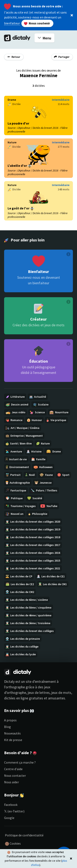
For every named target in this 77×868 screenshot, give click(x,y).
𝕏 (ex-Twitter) (14, 811)
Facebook (11, 805)
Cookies (13, 844)
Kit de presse (13, 740)
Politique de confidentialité (24, 835)
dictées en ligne (16, 698)
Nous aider (11, 782)
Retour (14, 57)
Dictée (14, 104)
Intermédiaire (61, 100)
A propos (10, 720)
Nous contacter (15, 775)
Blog (7, 727)
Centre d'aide (13, 769)
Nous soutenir (37, 23)
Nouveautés (12, 733)
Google (9, 818)
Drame (12, 100)
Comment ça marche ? (20, 762)
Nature (12, 142)
